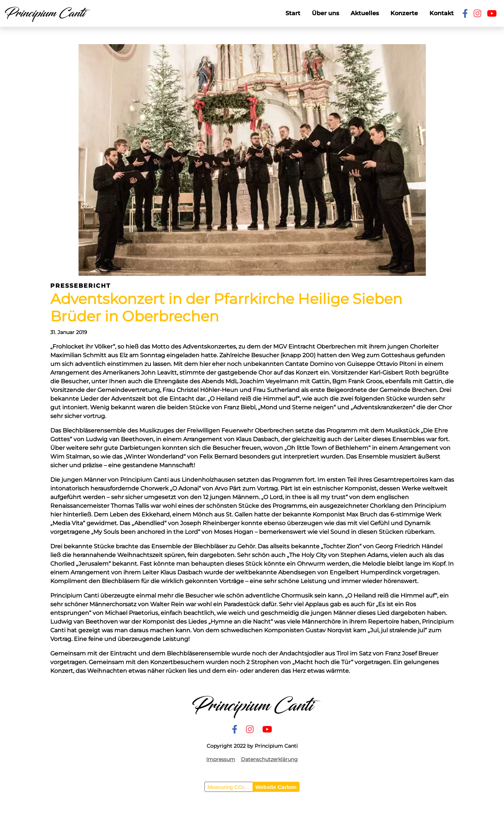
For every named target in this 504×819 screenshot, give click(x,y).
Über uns (325, 13)
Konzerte (404, 13)
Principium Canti (45, 13)
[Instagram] (477, 14)
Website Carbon (276, 787)
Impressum (221, 759)
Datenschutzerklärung (269, 759)
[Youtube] (492, 14)
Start (293, 13)
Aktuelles (365, 13)
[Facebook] (465, 14)
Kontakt (442, 13)
